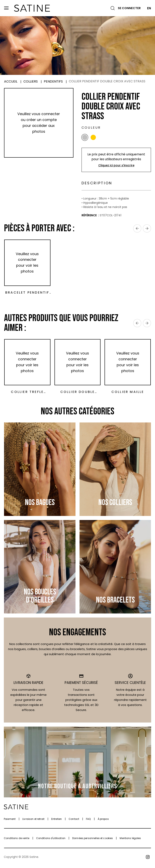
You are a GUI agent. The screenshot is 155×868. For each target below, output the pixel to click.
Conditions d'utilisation (51, 840)
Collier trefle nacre (27, 394)
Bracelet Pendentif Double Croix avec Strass (27, 294)
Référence (89, 217)
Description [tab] (99, 184)
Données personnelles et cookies (93, 840)
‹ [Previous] (137, 230)
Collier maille (128, 394)
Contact (74, 821)
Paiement (10, 821)
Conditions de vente (17, 840)
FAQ (88, 821)
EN (149, 8)
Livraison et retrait (33, 821)
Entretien (57, 821)
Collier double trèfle (78, 394)
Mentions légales (130, 840)
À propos (103, 821)
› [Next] (147, 230)
